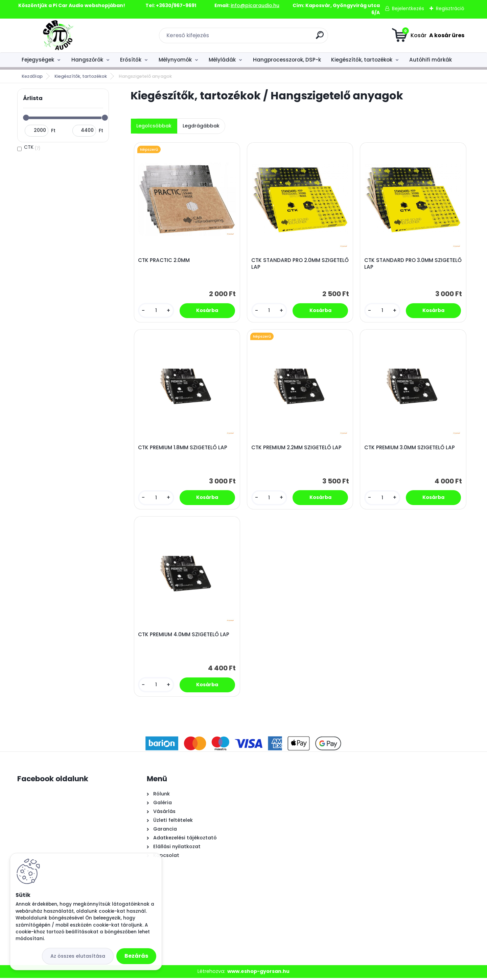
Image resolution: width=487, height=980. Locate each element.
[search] (320, 38)
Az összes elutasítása (78, 956)
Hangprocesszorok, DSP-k (287, 60)
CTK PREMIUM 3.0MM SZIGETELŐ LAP (410, 449)
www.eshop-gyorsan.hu (258, 974)
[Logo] (59, 35)
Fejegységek (38, 60)
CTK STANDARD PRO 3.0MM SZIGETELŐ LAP (399, 264)
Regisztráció (450, 8)
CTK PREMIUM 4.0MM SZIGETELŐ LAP (184, 637)
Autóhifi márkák (431, 60)
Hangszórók (87, 60)
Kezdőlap (32, 76)
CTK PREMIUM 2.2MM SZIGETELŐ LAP (297, 449)
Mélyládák (222, 60)
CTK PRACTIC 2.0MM (164, 261)
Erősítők (131, 60)
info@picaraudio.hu (255, 5)
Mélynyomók (175, 60)
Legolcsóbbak (154, 126)
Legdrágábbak (201, 126)
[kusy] (156, 311)
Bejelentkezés (408, 8)
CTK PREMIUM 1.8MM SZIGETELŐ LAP (183, 449)
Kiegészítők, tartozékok (362, 60)
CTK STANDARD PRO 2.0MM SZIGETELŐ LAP (286, 264)
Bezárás (136, 956)
